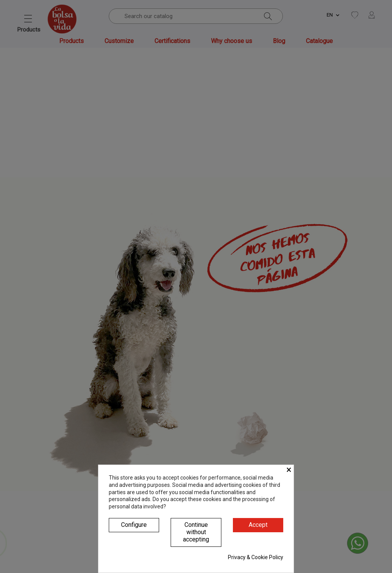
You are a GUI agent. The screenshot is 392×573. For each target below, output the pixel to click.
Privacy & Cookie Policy (256, 557)
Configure (134, 525)
